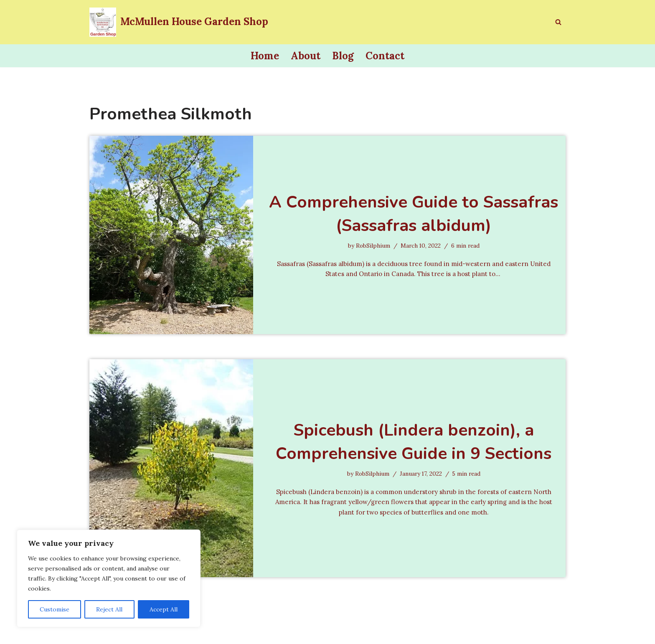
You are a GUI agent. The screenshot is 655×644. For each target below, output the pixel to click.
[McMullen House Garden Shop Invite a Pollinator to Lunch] (179, 22)
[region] (109, 578)
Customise (55, 609)
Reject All (109, 609)
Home (265, 56)
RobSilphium (371, 245)
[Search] (558, 22)
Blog (343, 56)
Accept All (164, 609)
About (306, 56)
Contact (385, 56)
